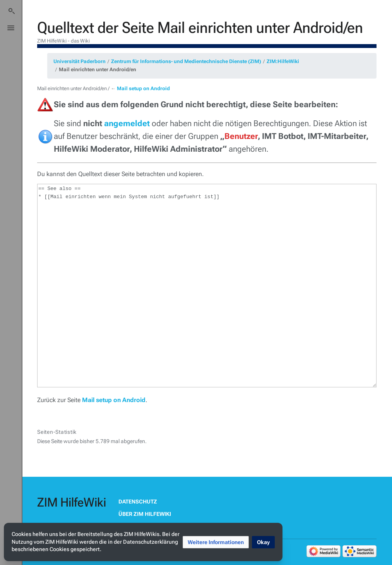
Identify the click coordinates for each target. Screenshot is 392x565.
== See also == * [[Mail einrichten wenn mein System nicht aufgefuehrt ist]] (207, 286)
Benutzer (241, 136)
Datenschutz (138, 502)
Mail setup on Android (143, 88)
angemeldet (127, 123)
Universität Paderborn (80, 61)
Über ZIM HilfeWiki (145, 514)
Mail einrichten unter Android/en (98, 69)
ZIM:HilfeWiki (283, 61)
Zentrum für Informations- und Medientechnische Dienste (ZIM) (186, 61)
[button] (216, 542)
